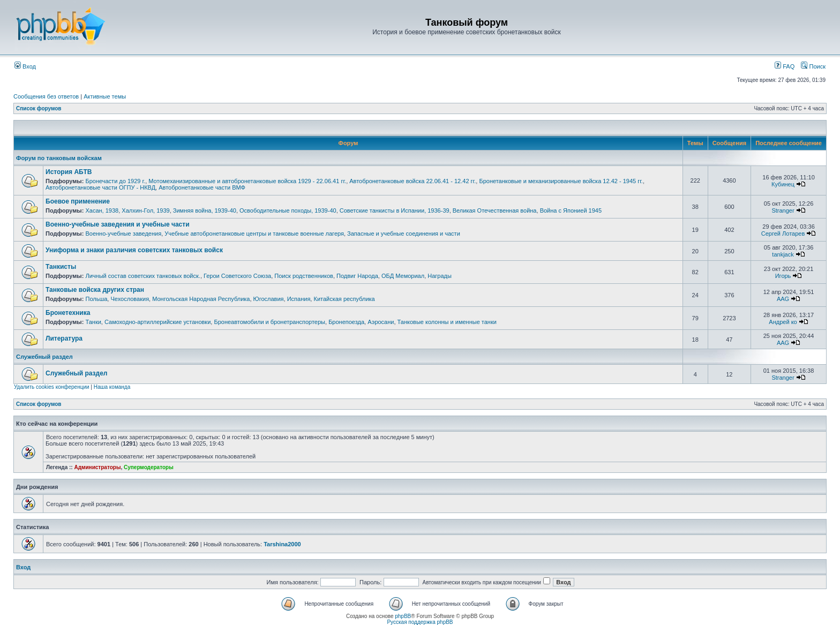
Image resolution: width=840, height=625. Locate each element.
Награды (440, 276)
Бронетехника (68, 313)
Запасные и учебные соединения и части (404, 234)
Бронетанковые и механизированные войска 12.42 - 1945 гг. (561, 181)
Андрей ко (783, 322)
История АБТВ (69, 172)
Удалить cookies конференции (52, 387)
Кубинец (783, 184)
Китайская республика (344, 299)
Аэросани (381, 322)
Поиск (813, 66)
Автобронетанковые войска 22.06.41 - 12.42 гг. (412, 181)
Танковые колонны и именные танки (447, 322)
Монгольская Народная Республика (201, 299)
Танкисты (61, 267)
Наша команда (112, 387)
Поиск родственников (304, 276)
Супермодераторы (149, 467)
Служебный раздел (44, 357)
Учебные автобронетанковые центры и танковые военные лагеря (254, 234)
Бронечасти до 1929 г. (115, 181)
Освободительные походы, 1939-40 (288, 210)
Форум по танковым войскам (59, 158)
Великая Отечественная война (495, 210)
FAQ (785, 66)
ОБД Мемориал (403, 276)
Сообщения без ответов (46, 96)
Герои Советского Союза (237, 276)
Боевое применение (78, 201)
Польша (96, 299)
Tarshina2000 (282, 544)
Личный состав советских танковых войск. (142, 276)
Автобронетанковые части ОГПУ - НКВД (100, 187)
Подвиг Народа (357, 276)
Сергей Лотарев (783, 234)
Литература (64, 338)
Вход (25, 66)
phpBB (403, 616)
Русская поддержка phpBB (420, 622)
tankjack (783, 254)
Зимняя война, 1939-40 (205, 210)
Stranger (783, 210)
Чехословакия (130, 299)
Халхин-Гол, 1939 (145, 210)
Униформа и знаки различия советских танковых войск (134, 250)
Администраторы (97, 467)
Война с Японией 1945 (571, 210)
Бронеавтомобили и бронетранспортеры (269, 322)
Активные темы (105, 96)
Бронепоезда (346, 322)
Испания (299, 299)
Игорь (783, 276)
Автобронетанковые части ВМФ (202, 187)
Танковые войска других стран (95, 290)
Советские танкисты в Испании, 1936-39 (395, 210)
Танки (93, 322)
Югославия (269, 299)
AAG (783, 299)
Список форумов (39, 108)
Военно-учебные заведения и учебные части (118, 224)
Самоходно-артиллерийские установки (157, 322)
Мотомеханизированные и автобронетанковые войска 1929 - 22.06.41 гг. (247, 181)
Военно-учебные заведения (123, 234)
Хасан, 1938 (102, 210)
